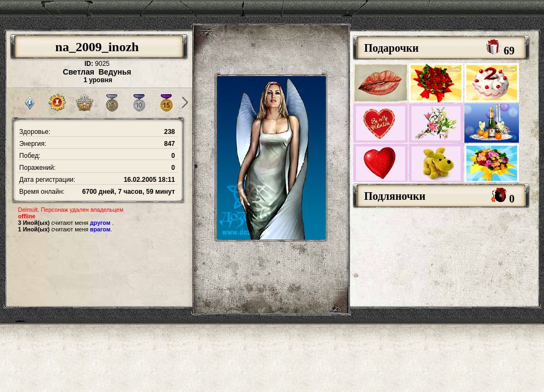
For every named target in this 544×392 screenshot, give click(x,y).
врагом (100, 229)
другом (100, 223)
